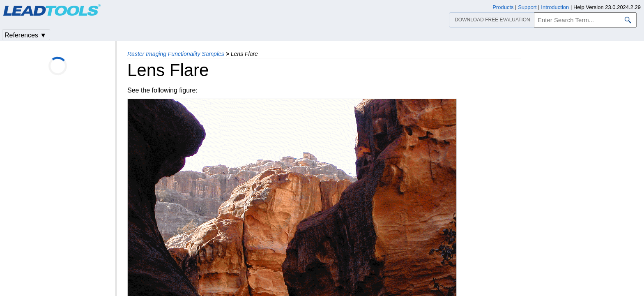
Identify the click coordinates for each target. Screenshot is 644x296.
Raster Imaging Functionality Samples (176, 54)
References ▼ (25, 35)
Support (527, 7)
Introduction (555, 7)
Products (503, 7)
